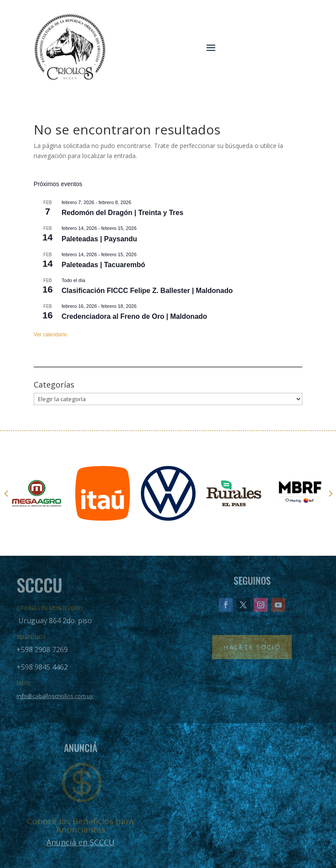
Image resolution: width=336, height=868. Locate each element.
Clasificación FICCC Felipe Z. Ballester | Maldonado (147, 291)
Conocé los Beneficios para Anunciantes (80, 825)
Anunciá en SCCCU (80, 842)
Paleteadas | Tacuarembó (103, 265)
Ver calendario (51, 335)
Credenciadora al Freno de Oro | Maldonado (135, 316)
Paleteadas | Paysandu (100, 239)
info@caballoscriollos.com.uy (55, 696)
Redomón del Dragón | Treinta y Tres (122, 213)
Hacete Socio (252, 647)
